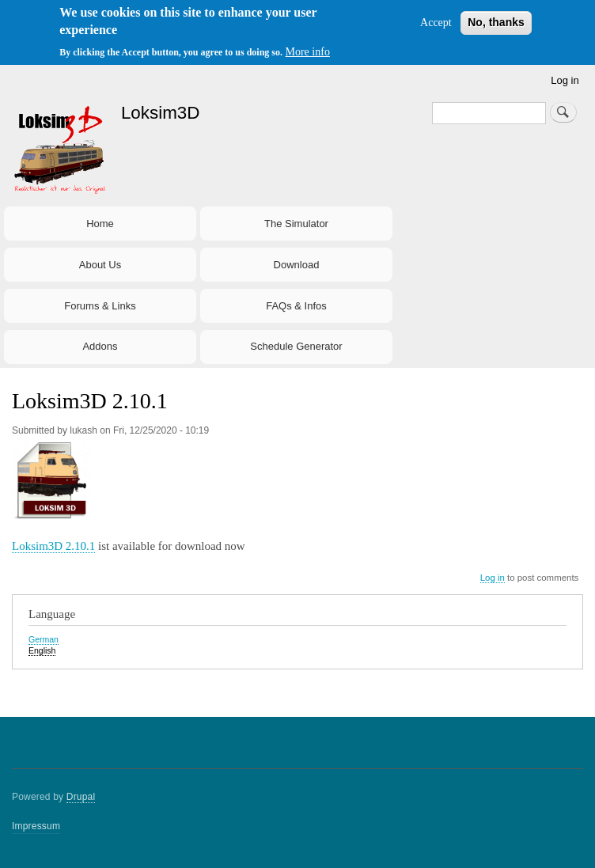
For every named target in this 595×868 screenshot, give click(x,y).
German (44, 639)
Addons (100, 346)
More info (308, 52)
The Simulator (296, 224)
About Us (100, 265)
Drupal (81, 797)
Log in (565, 80)
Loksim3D (161, 113)
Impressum (36, 826)
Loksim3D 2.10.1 (53, 546)
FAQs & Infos (296, 306)
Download (297, 265)
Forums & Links (100, 306)
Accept (436, 23)
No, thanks (496, 22)
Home (100, 224)
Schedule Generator (296, 346)
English (42, 650)
